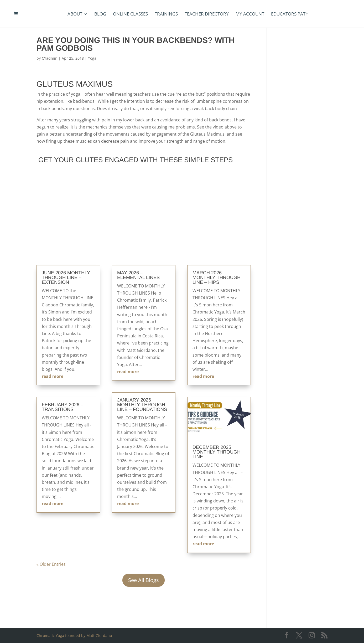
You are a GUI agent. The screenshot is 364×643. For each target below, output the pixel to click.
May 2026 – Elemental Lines (138, 275)
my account (250, 14)
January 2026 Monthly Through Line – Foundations (142, 405)
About (75, 14)
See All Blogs (144, 580)
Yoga (92, 58)
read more (53, 376)
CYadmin (50, 58)
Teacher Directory (207, 14)
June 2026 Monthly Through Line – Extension (66, 277)
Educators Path (290, 14)
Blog (100, 14)
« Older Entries (51, 564)
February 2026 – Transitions (63, 407)
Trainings (166, 14)
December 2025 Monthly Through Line (217, 452)
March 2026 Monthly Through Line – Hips (217, 277)
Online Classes (130, 14)
